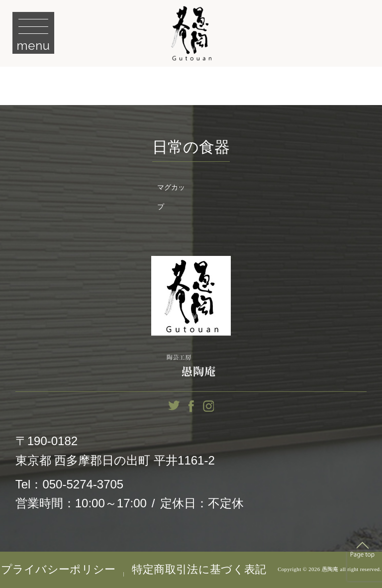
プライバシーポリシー (58, 570)
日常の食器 (191, 147)
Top (363, 550)
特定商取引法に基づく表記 (199, 570)
